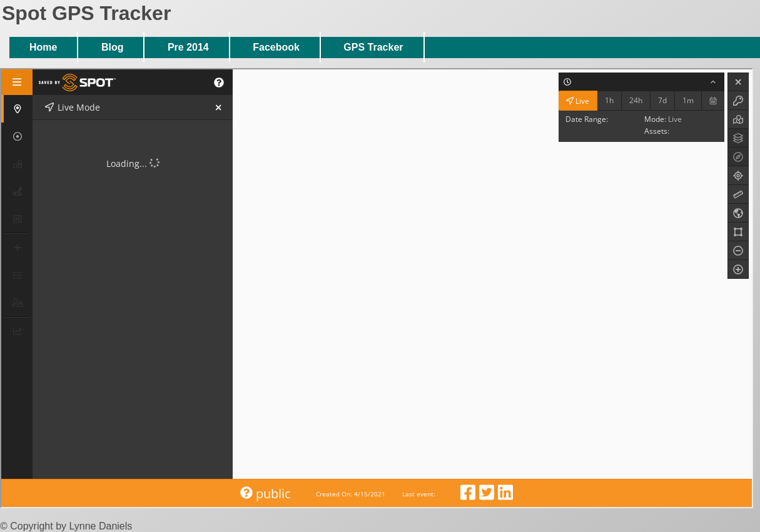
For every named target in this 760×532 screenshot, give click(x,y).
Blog (113, 47)
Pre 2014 (188, 47)
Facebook (276, 47)
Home (43, 47)
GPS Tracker (373, 47)
